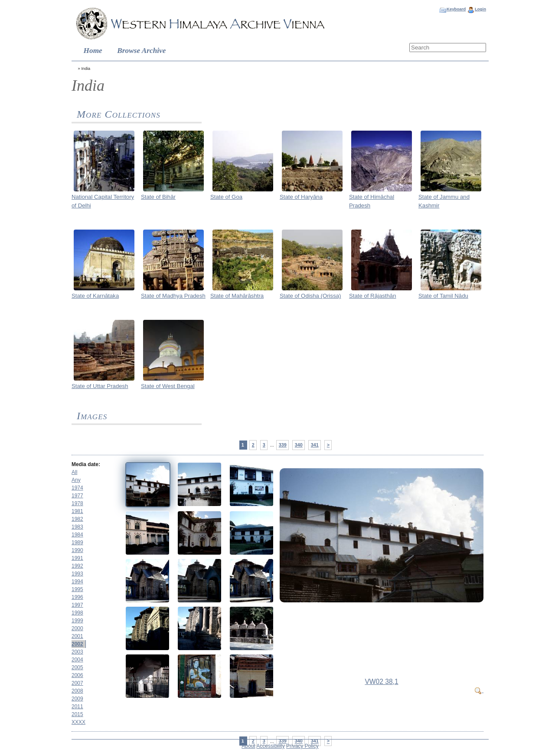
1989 (77, 542)
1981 (77, 511)
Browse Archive (141, 51)
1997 (77, 605)
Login (480, 9)
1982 (77, 519)
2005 (77, 667)
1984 (77, 535)
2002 (77, 644)
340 (299, 445)
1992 (77, 566)
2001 (77, 636)
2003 (77, 652)
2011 (77, 707)
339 (283, 445)
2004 (77, 660)
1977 (77, 496)
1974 (77, 488)
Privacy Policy (302, 746)
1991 (77, 558)
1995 (77, 589)
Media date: (86, 464)
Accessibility (270, 746)
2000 (77, 628)
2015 (77, 714)
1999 (77, 621)
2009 (77, 699)
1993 (77, 574)
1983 (77, 527)
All (74, 472)
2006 (77, 675)
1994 (77, 582)
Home (93, 51)
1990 (77, 550)
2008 (77, 691)
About (248, 746)
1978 (77, 503)
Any (76, 480)
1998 (77, 613)
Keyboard (456, 9)
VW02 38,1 (381, 682)
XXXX (78, 722)
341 (315, 445)
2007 (77, 683)
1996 (77, 597)
